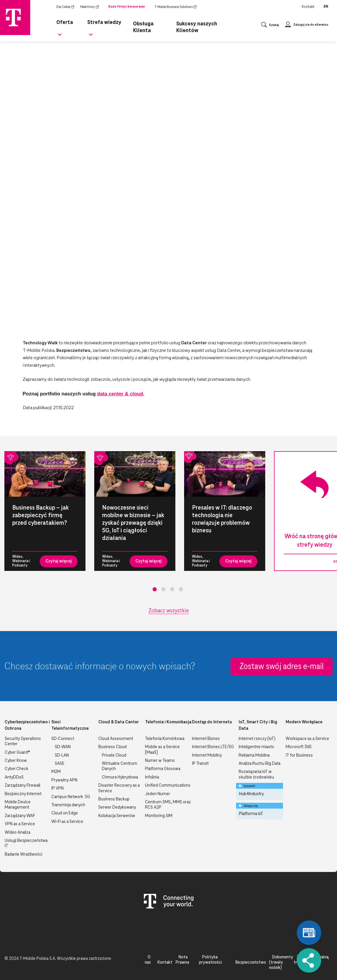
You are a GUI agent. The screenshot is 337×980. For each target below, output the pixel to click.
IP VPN (57, 788)
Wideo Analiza (18, 833)
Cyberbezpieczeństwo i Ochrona (27, 725)
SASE (60, 764)
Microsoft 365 (299, 747)
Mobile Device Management (18, 805)
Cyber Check (16, 769)
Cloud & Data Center (119, 722)
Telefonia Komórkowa (165, 739)
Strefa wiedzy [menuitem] (103, 21)
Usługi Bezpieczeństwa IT (26, 843)
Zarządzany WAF (20, 816)
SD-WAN (63, 747)
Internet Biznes (206, 739)
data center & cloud (120, 394)
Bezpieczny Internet (23, 794)
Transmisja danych (68, 805)
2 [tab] (163, 589)
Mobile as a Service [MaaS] (162, 750)
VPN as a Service (20, 824)
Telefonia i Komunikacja (168, 722)
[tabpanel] (45, 511)
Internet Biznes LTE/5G (213, 747)
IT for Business (299, 755)
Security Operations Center (23, 741)
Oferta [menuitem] (63, 21)
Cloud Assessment (116, 739)
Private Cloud (114, 755)
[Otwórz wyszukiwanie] (270, 26)
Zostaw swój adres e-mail (282, 667)
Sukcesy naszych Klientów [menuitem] (195, 26)
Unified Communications (168, 786)
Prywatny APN (64, 780)
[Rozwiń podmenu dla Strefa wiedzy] (92, 38)
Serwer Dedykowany (117, 807)
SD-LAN (62, 755)
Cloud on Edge (65, 813)
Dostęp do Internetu (212, 722)
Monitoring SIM (159, 816)
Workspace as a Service (307, 739)
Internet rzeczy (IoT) (257, 739)
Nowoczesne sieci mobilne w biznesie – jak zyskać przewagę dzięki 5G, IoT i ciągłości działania (133, 523)
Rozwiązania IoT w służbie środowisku (256, 774)
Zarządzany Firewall (22, 786)
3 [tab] (172, 589)
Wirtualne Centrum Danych (119, 766)
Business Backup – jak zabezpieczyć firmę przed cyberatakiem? (41, 515)
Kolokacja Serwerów (117, 816)
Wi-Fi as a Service (67, 822)
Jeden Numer (158, 794)
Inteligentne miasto (256, 747)
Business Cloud (112, 747)
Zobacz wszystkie (169, 611)
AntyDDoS (14, 777)
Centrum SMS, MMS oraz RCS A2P (168, 805)
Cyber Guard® (17, 753)
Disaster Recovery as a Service (119, 788)
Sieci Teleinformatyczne (70, 725)
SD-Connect (63, 739)
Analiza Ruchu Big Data (260, 764)
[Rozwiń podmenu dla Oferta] (60, 38)
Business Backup (114, 799)
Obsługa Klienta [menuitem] (144, 26)
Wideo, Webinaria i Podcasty (21, 561)
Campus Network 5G (71, 797)
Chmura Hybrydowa (120, 777)
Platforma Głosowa (163, 769)
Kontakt (308, 7)
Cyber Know (16, 761)
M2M (56, 772)
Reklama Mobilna (254, 755)
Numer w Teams (160, 761)
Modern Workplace (304, 722)
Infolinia (152, 777)
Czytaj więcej (59, 561)
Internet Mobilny (207, 755)
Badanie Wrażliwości (23, 854)
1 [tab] (155, 589)
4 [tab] (181, 589)
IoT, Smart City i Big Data (258, 725)
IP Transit (200, 764)
